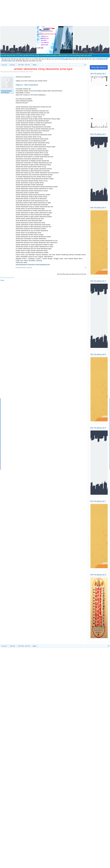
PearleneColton (24, 72)
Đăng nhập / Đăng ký (99, 67)
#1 (86, 268)
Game (11, 72)
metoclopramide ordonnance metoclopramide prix (33, 265)
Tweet (2, 280)
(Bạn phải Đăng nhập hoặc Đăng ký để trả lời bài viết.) (72, 274)
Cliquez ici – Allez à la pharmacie (27, 85)
